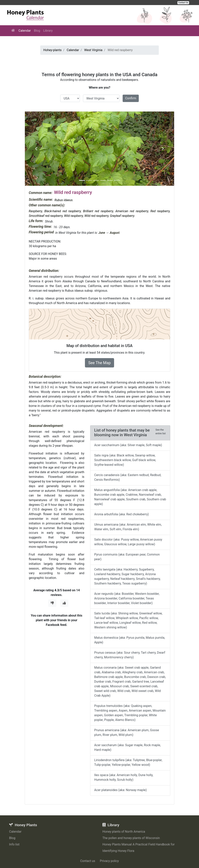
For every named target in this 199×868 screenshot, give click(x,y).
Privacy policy (109, 861)
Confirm (131, 98)
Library (48, 31)
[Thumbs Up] (64, 603)
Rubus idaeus (63, 200)
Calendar (25, 31)
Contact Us (183, 3)
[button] (36, 149)
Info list (14, 844)
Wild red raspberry (96, 216)
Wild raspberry (73, 216)
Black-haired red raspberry (63, 211)
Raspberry (35, 211)
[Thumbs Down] (52, 603)
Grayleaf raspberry (122, 216)
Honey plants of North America (124, 832)
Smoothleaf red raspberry (46, 216)
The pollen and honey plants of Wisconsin (131, 838)
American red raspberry (132, 211)
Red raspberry (160, 211)
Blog (37, 31)
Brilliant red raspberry (98, 211)
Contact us (88, 861)
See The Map (99, 363)
